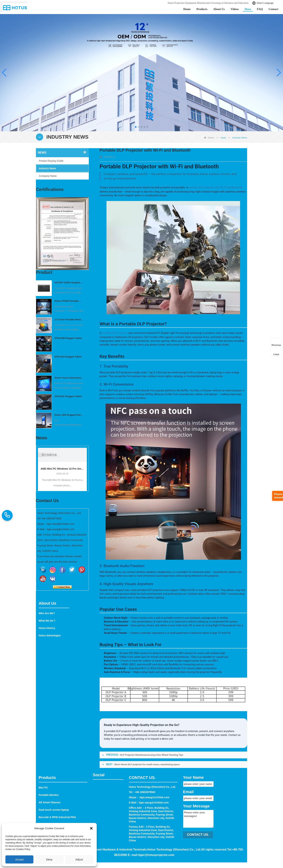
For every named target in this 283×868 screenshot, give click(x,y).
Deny (49, 859)
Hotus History (47, 649)
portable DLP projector (115, 333)
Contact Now (62, 587)
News (248, 9)
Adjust (79, 859)
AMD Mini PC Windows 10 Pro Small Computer (62, 469)
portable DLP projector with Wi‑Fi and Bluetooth (215, 187)
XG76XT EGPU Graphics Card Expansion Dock (69, 283)
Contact (273, 9)
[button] (136, 127)
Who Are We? (47, 634)
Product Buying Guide (51, 161)
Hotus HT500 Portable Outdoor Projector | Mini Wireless (69, 301)
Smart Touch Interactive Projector (69, 378)
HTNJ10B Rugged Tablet (68, 338)
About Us (219, 9)
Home (187, 9)
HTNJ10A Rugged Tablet (68, 357)
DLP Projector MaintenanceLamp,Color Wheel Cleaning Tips (152, 755)
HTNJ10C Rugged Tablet (68, 396)
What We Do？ (47, 641)
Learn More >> (35, 78)
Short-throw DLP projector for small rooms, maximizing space (147, 764)
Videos (235, 9)
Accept (19, 859)
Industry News (47, 168)
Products (202, 9)
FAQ (260, 9)
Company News (48, 176)
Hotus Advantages (50, 656)
